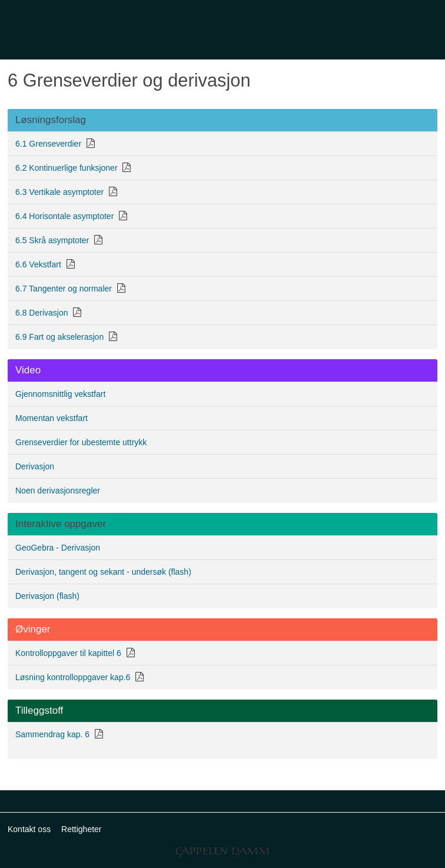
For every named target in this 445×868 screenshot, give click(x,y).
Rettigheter (81, 829)
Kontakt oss (29, 829)
